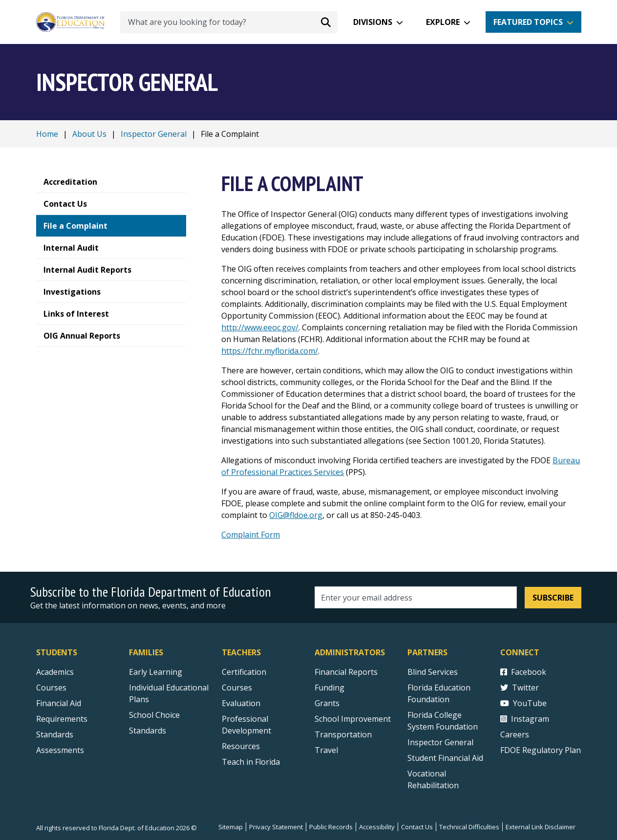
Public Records (331, 827)
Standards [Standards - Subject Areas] (55, 734)
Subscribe (553, 598)
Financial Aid (59, 703)
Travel (326, 750)
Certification (244, 672)
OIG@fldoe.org (296, 515)
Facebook (523, 672)
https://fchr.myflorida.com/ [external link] (270, 351)
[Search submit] (326, 22)
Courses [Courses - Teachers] (237, 688)
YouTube (523, 703)
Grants (327, 703)
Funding (330, 688)
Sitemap (231, 827)
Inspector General (154, 134)
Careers (515, 734)
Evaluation (241, 703)
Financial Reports (346, 672)
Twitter (520, 688)
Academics (55, 672)
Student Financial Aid (445, 758)
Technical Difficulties (469, 827)
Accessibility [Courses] (377, 827)
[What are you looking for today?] (229, 22)
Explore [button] (443, 22)
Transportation (343, 734)
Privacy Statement (276, 827)
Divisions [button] (373, 22)
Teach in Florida (251, 762)
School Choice (154, 715)
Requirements (62, 719)
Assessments (60, 750)
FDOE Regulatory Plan (541, 750)
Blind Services (433, 672)
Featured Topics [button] (528, 22)
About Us (89, 134)
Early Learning (156, 672)
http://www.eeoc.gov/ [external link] (260, 327)
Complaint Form (251, 535)
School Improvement (353, 719)
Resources (241, 746)
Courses (51, 688)
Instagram (525, 719)
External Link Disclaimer (541, 827)
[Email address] (416, 597)
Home (47, 134)
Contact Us (417, 827)
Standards (148, 731)
